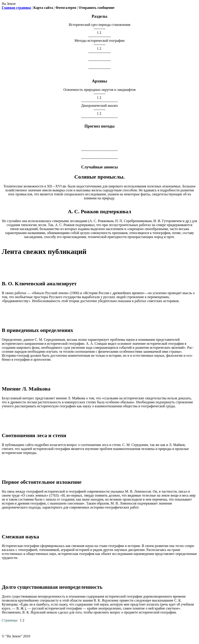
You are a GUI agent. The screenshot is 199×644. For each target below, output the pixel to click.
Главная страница (16, 8)
